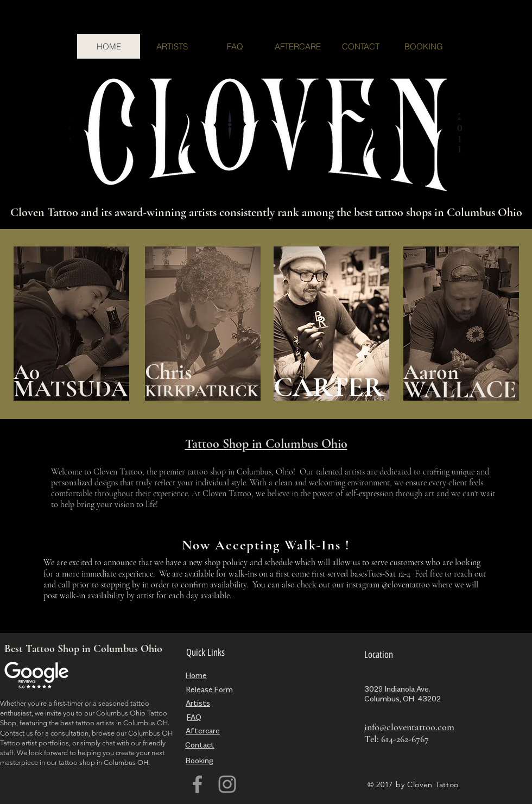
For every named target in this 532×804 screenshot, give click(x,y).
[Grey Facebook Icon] (197, 784)
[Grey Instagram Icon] (227, 784)
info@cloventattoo (400, 727)
